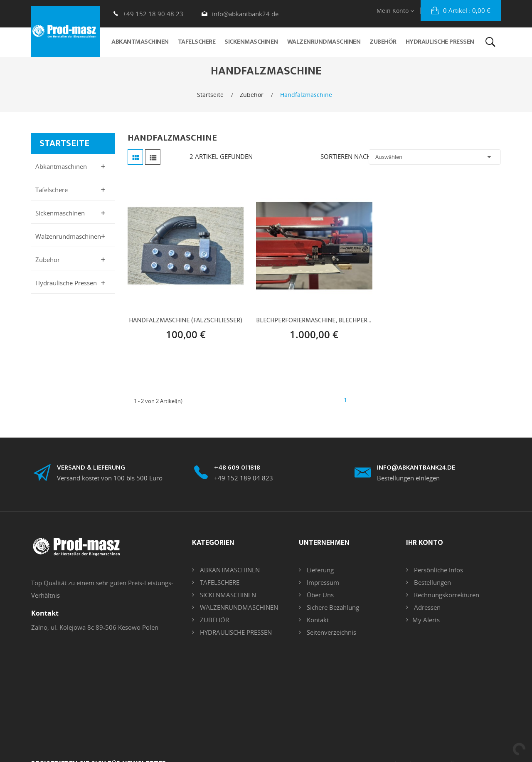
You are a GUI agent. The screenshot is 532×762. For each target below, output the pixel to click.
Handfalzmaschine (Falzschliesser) (186, 321)
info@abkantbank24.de (245, 14)
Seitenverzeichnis (331, 632)
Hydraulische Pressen (66, 283)
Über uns (319, 595)
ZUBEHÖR (214, 620)
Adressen (426, 607)
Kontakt (317, 620)
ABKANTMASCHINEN (229, 570)
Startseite (64, 143)
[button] (461, 11)
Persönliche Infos (438, 570)
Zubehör (48, 260)
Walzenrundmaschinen (68, 236)
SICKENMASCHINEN (227, 595)
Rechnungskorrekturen (446, 595)
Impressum (322, 582)
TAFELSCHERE (219, 582)
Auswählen (435, 157)
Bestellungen (432, 582)
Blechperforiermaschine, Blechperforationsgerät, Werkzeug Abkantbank (314, 321)
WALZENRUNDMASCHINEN (238, 607)
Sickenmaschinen (60, 213)
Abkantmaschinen (61, 166)
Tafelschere (52, 190)
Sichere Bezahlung (332, 607)
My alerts (426, 620)
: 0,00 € (466, 10)
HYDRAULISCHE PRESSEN (235, 632)
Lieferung (319, 570)
